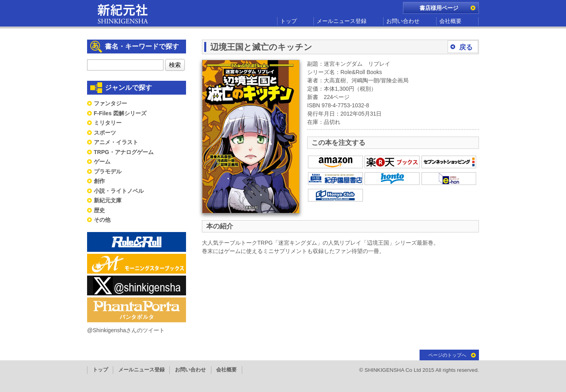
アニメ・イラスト (116, 142)
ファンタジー (110, 103)
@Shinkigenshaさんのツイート (126, 330)
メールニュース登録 (342, 21)
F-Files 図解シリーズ (120, 113)
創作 (99, 181)
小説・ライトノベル (119, 191)
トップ (289, 21)
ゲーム (102, 162)
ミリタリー (108, 123)
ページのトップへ (447, 355)
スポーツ (105, 133)
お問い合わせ (403, 21)
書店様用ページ (439, 8)
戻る (466, 47)
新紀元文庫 (108, 200)
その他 (102, 220)
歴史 (99, 210)
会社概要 (450, 21)
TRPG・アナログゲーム (124, 152)
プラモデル (108, 171)
